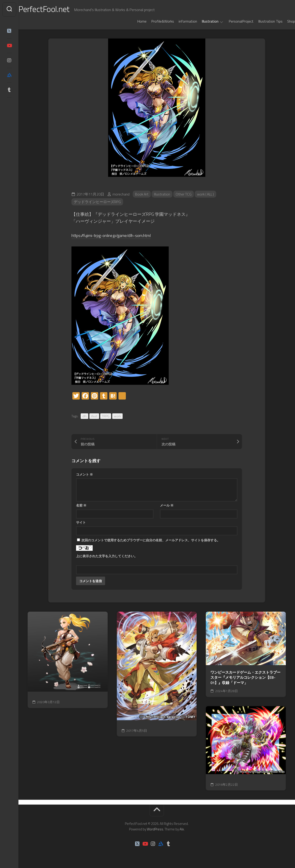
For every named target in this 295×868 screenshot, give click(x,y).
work (117, 416)
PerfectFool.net (54, 9)
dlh (84, 416)
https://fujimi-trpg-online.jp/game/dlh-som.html (116, 235)
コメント (84, 474)
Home (133, 21)
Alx (182, 829)
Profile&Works (153, 21)
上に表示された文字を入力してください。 (107, 556)
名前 (81, 505)
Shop (282, 21)
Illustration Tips (261, 21)
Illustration (201, 21)
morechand (121, 194)
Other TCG (184, 194)
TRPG (106, 416)
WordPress (155, 829)
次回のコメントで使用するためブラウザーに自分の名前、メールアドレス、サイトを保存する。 (151, 540)
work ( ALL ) (207, 194)
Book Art (142, 194)
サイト (81, 522)
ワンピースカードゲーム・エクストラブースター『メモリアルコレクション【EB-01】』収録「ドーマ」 (245, 678)
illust (94, 416)
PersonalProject (232, 21)
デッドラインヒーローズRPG (97, 202)
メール (167, 505)
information (179, 21)
